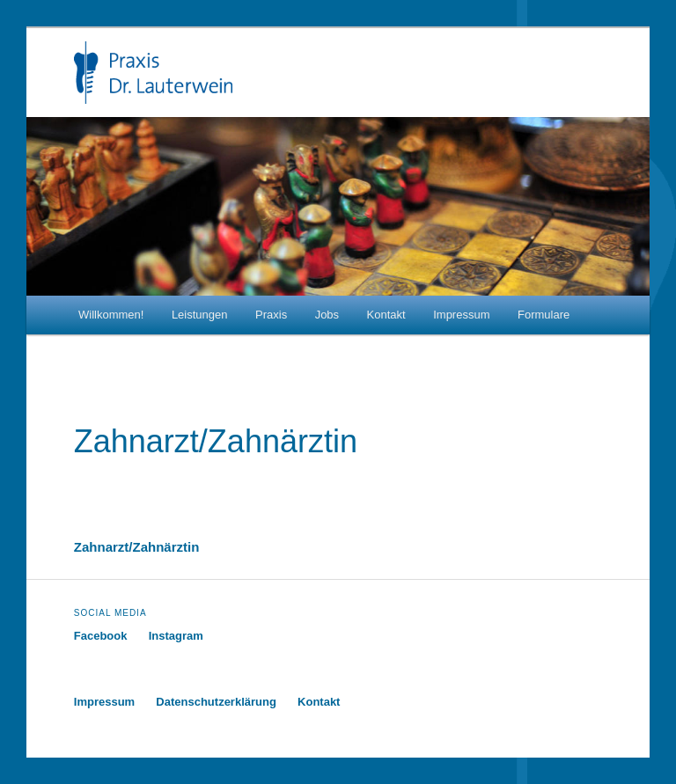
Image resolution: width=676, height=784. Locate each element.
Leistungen (200, 315)
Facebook (101, 636)
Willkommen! (111, 315)
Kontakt (386, 315)
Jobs (327, 315)
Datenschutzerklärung (216, 702)
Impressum (461, 315)
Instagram (176, 636)
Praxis (271, 315)
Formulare (544, 315)
